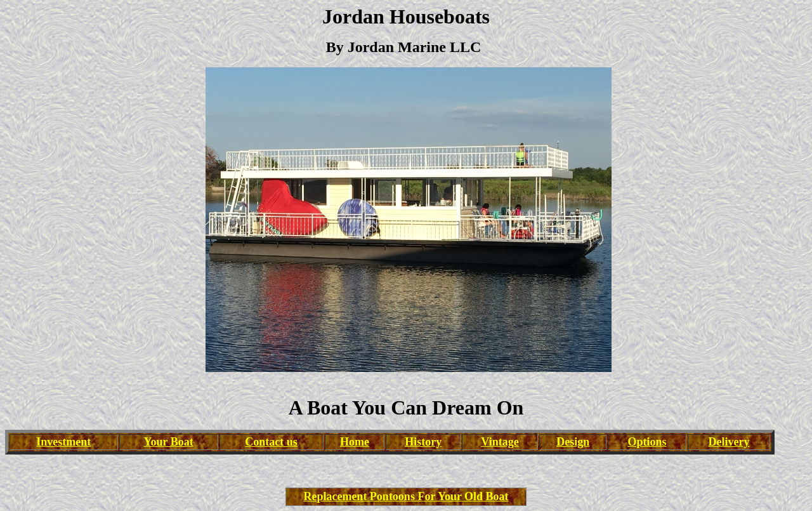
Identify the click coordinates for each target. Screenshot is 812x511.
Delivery (729, 442)
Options (647, 442)
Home (355, 442)
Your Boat (169, 442)
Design (573, 442)
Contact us (271, 442)
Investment (63, 442)
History (423, 442)
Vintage (500, 442)
